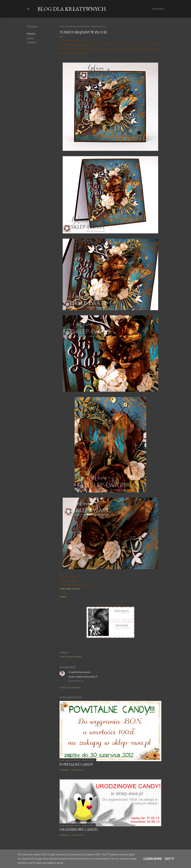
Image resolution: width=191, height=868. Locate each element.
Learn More (153, 859)
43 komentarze (78, 835)
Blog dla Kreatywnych (72, 9)
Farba (63, 597)
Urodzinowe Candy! (79, 829)
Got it (170, 859)
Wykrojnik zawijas (70, 589)
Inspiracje (32, 42)
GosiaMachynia (76, 672)
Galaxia (30, 38)
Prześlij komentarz (70, 688)
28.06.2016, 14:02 (76, 681)
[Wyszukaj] (158, 9)
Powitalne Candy (76, 764)
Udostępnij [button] (32, 27)
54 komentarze (78, 770)
